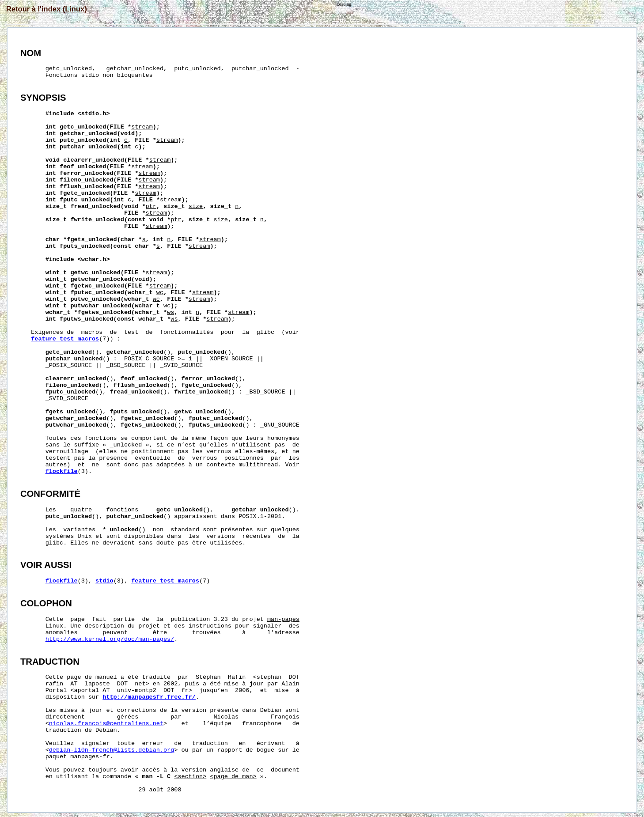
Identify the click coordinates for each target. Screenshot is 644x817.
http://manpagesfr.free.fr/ (149, 697)
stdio (104, 581)
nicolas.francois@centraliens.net (106, 724)
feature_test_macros (65, 339)
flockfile (62, 471)
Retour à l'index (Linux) (47, 9)
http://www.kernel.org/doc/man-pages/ (110, 639)
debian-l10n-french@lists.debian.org (112, 750)
